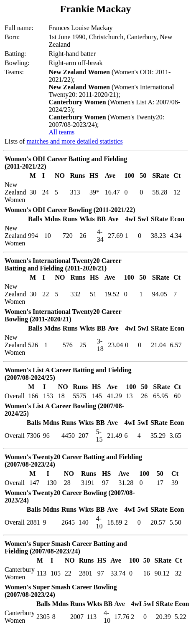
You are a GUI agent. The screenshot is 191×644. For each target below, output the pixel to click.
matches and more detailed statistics (74, 141)
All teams (62, 132)
